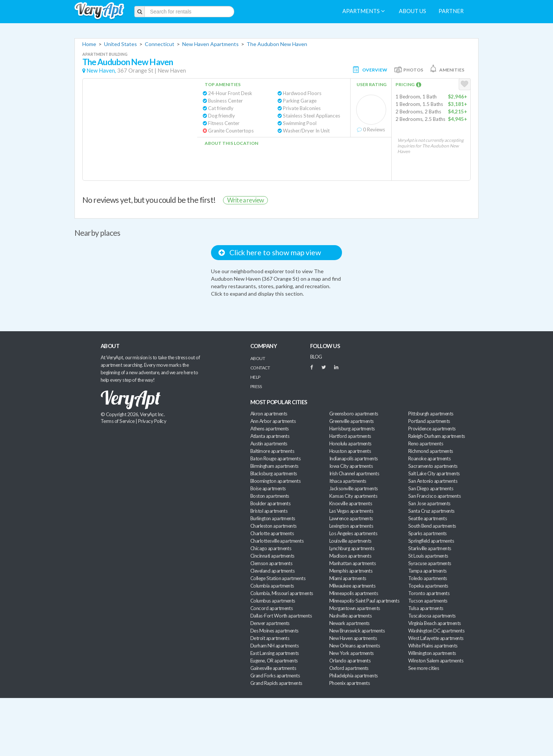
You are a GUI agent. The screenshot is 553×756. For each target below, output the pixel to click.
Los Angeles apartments (353, 533)
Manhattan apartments (352, 563)
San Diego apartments (431, 488)
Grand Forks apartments (275, 676)
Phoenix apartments (349, 683)
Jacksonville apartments (354, 488)
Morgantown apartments (355, 608)
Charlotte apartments (272, 533)
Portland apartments (429, 421)
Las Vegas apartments (351, 511)
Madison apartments (350, 556)
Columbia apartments (272, 586)
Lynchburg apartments (352, 548)
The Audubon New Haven (277, 44)
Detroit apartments (270, 638)
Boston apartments (270, 496)
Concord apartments (271, 608)
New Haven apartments (353, 638)
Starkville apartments (430, 548)
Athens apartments (270, 429)
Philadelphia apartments (354, 676)
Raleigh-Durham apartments (437, 436)
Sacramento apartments (433, 466)
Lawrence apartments (351, 518)
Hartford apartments (350, 436)
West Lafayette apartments (436, 638)
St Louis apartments (428, 556)
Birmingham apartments (274, 466)
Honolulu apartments (350, 443)
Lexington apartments (351, 526)
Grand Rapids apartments (276, 683)
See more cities (424, 668)
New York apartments (352, 653)
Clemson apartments (271, 563)
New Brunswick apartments (357, 631)
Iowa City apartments (351, 466)
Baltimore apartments (272, 451)
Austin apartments (269, 443)
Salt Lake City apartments (434, 473)
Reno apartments (426, 443)
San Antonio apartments (433, 481)
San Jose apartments (429, 503)
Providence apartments (432, 429)
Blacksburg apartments (274, 473)
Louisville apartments (350, 541)
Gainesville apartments (273, 668)
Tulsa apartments (426, 608)
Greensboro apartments (354, 414)
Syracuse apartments (430, 563)
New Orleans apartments (355, 646)
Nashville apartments (350, 616)
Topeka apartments (428, 586)
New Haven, (101, 71)
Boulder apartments (270, 503)
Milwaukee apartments (352, 586)
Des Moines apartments (274, 631)
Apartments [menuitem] (363, 11)
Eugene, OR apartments (274, 661)
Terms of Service (117, 421)
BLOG (316, 357)
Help (255, 377)
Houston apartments (350, 451)
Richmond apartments (431, 451)
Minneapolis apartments (354, 593)
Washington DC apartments (436, 631)
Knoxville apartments (351, 503)
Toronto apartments (429, 593)
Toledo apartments (428, 578)
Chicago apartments (271, 548)
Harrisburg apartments (352, 429)
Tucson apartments (428, 601)
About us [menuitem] (413, 11)
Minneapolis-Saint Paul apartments (364, 601)
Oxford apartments (349, 668)
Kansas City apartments (353, 496)
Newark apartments (349, 623)
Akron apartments (269, 414)
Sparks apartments (427, 533)
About (258, 358)
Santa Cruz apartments (431, 511)
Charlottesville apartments (277, 541)
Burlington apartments (273, 518)
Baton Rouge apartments (275, 458)
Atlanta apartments (270, 436)
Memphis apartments (351, 571)
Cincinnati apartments (272, 556)
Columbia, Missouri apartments (282, 593)
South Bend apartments (432, 526)
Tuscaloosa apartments (432, 616)
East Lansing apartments (275, 653)
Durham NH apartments (274, 646)
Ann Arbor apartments (273, 421)
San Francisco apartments (434, 496)
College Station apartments (278, 578)
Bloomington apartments (275, 481)
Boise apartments (268, 488)
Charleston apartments (274, 526)
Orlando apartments (350, 661)
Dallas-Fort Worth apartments (281, 616)
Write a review (245, 200)
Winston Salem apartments (436, 661)
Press (256, 386)
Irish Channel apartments (354, 473)
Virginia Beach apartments (435, 623)
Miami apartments (348, 578)
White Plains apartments (433, 646)
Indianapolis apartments (354, 458)
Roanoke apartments (429, 458)
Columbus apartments (273, 601)
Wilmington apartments (432, 653)
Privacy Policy (152, 421)
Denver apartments (270, 623)
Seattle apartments (427, 518)
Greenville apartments (352, 421)
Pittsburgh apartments (431, 414)
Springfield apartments (431, 541)
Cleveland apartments (272, 571)
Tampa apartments (427, 571)
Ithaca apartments (348, 481)
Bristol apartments (269, 511)
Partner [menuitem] (451, 11)
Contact (260, 368)
